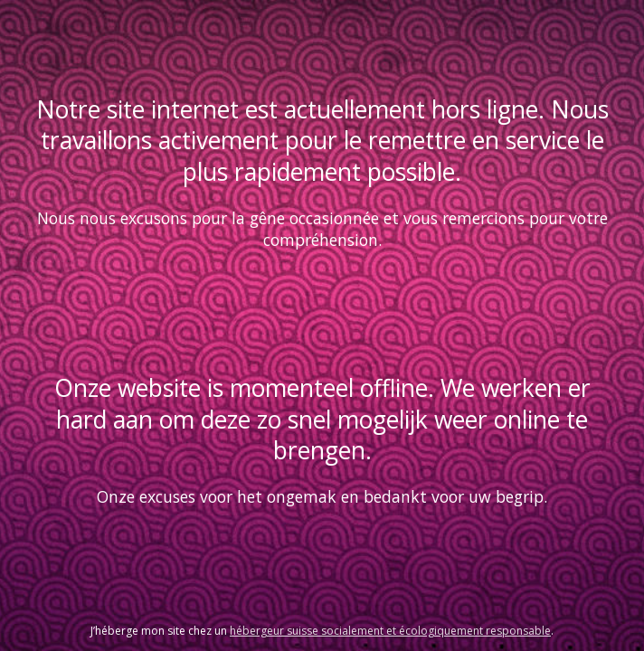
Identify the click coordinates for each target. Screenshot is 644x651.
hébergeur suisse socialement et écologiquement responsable (390, 631)
